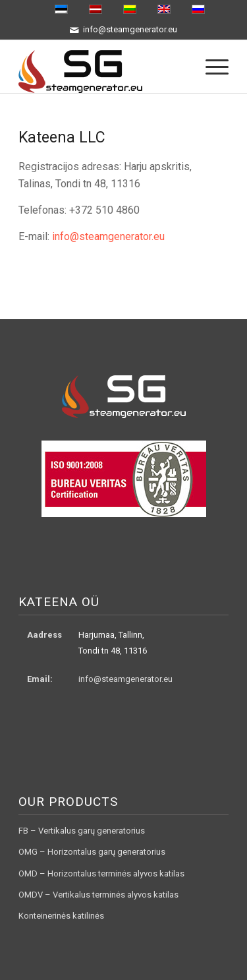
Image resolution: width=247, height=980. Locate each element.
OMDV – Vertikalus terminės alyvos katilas (98, 895)
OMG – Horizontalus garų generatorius (92, 852)
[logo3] (102, 67)
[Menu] (210, 67)
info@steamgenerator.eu (108, 236)
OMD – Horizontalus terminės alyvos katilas (101, 873)
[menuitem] (210, 67)
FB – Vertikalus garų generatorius (82, 831)
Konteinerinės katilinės (61, 916)
